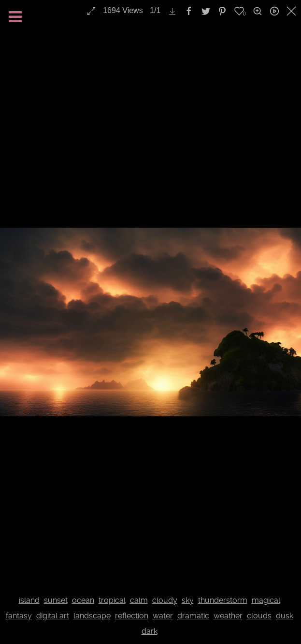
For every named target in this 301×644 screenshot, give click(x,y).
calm (139, 600)
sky (188, 600)
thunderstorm (223, 600)
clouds (259, 616)
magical (266, 600)
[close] (292, 11)
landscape (92, 616)
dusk (285, 616)
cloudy (165, 600)
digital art (53, 616)
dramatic (193, 616)
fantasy (19, 616)
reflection (132, 616)
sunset (56, 600)
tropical (112, 600)
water (163, 616)
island (29, 600)
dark (150, 631)
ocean (83, 600)
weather (228, 616)
